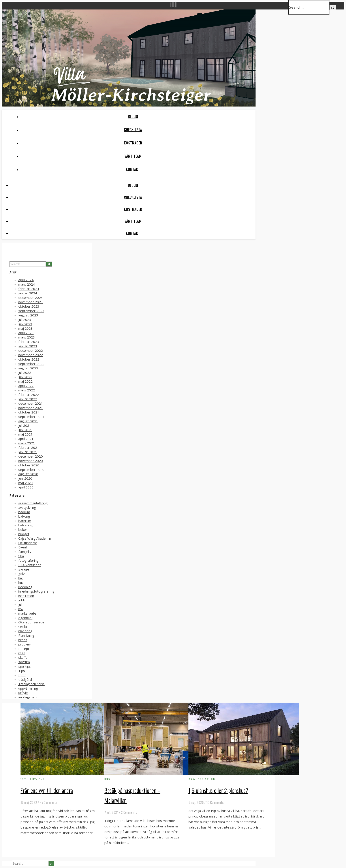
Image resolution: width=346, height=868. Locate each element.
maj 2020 (25, 483)
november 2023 (31, 302)
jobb (22, 600)
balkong (24, 516)
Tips (22, 671)
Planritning (26, 635)
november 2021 (31, 408)
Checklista (133, 130)
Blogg (133, 116)
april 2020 (26, 487)
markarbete (27, 613)
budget (24, 534)
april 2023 (26, 333)
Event (23, 547)
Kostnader (133, 143)
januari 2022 (28, 399)
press (23, 640)
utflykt (23, 693)
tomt (22, 675)
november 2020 (31, 461)
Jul (20, 604)
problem (25, 644)
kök (21, 609)
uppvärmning (28, 688)
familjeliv (25, 552)
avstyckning (27, 507)
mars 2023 (27, 337)
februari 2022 (29, 395)
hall (21, 578)
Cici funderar (28, 543)
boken (23, 529)
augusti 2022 (28, 368)
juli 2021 (25, 425)
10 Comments (215, 802)
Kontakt (133, 169)
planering (25, 631)
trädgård (25, 679)
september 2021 (31, 417)
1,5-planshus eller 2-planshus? (218, 790)
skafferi (24, 657)
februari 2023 (29, 342)
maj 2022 (25, 381)
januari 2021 (28, 452)
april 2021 (26, 439)
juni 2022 (25, 377)
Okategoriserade (31, 622)
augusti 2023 (28, 315)
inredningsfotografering (36, 591)
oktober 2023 (29, 306)
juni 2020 (25, 478)
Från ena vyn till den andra (47, 790)
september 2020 (31, 470)
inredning (25, 587)
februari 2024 (29, 289)
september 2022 (31, 364)
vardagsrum (27, 697)
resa (22, 653)
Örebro (24, 627)
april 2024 (26, 280)
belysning (25, 525)
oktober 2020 (29, 465)
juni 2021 (25, 430)
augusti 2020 (28, 474)
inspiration (26, 596)
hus (21, 582)
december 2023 (31, 297)
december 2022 (31, 350)
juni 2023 (25, 324)
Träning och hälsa (31, 684)
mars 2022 (27, 390)
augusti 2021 (28, 421)
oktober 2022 (29, 359)
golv (22, 574)
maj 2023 (25, 328)
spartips (25, 666)
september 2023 (31, 311)
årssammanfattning (33, 503)
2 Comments (129, 812)
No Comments (48, 802)
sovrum (24, 662)
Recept (24, 649)
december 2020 (31, 456)
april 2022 (26, 386)
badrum (24, 512)
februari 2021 (29, 447)
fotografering (28, 560)
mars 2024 (27, 284)
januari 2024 (28, 293)
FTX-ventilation (30, 565)
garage (24, 569)
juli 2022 (25, 372)
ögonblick (25, 618)
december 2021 (31, 403)
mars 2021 (27, 443)
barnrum (25, 521)
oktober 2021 (29, 412)
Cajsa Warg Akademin (35, 538)
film (21, 556)
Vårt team (133, 156)
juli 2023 (25, 320)
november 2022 (31, 355)
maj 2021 (25, 434)
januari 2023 (28, 346)
